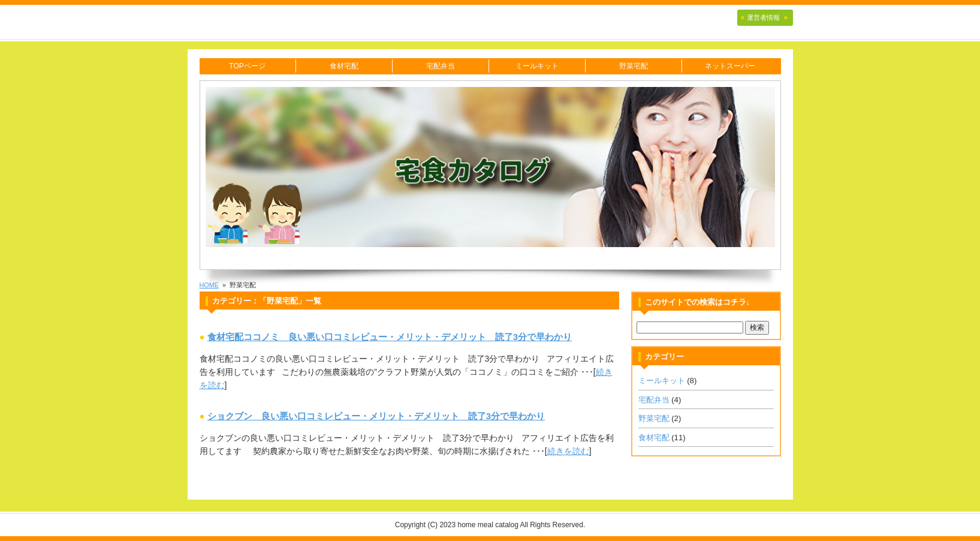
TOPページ (247, 66)
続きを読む (568, 451)
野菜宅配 (634, 66)
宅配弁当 (441, 66)
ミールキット (537, 66)
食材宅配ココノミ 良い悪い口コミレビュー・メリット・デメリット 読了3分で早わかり (390, 337)
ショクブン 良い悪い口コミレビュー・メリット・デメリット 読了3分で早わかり (376, 416)
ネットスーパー (730, 66)
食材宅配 (344, 66)
